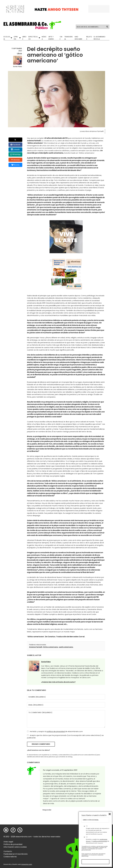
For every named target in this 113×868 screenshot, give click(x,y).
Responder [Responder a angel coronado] (47, 810)
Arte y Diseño (51, 38)
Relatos (89, 38)
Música (44, 38)
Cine (61, 38)
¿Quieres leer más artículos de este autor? (58, 682)
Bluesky (16, 165)
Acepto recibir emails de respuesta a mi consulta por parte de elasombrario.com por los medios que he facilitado (98, 831)
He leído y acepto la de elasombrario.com (55, 731)
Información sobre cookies (15, 847)
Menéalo (16, 160)
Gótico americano (51, 647)
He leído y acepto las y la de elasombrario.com (97, 841)
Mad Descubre (78, 38)
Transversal (68, 38)
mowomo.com (27, 864)
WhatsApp (16, 154)
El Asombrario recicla (100, 38)
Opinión (16, 38)
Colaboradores (10, 857)
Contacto (8, 851)
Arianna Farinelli (36, 647)
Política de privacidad (13, 844)
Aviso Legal (8, 842)
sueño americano (66, 647)
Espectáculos (33, 38)
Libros (24, 38)
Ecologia (7, 38)
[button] (32, 25)
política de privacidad (56, 731)
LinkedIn (16, 150)
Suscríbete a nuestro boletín (94, 815)
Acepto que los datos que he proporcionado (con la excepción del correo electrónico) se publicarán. (65, 737)
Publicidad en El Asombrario (16, 854)
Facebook (16, 145)
